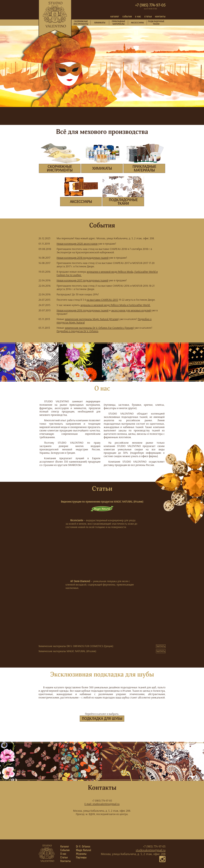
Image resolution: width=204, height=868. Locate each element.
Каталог (65, 846)
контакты (160, 16)
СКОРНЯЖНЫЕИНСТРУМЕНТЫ (81, 23)
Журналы (81, 854)
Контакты (65, 861)
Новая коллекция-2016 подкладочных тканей (83, 310)
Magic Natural (83, 850)
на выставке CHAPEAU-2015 (102, 300)
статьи (148, 16)
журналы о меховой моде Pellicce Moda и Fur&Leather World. (115, 305)
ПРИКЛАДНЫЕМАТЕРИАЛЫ (118, 23)
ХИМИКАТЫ (100, 23)
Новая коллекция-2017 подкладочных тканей (82, 280)
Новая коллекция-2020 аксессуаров (77, 244)
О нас (63, 854)
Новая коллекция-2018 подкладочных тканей (83, 258)
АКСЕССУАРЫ (137, 23)
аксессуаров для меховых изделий (131, 310)
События (65, 850)
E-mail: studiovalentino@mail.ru (102, 804)
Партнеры (81, 857)
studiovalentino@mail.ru (151, 850)
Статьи (64, 857)
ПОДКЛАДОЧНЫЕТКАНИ (156, 23)
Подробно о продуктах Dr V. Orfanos (77, 331)
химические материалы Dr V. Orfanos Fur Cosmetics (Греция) (99, 328)
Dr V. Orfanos (83, 846)
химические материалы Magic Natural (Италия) (92, 319)
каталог (115, 16)
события (127, 16)
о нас (138, 16)
